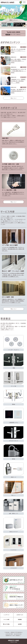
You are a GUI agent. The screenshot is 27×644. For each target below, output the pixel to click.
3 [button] (16, 17)
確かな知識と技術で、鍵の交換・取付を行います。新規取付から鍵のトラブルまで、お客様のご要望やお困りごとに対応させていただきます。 (13, 168)
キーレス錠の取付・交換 (9, 190)
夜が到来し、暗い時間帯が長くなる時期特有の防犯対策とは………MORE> (19, 91)
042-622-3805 (14, 32)
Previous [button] (1, 24)
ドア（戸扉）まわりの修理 (10, 245)
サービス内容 (6, 620)
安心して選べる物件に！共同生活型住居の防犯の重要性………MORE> (19, 61)
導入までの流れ (6, 624)
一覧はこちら (14, 98)
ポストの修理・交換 (8, 297)
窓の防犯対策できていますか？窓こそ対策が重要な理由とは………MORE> (19, 71)
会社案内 (20, 624)
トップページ (6, 615)
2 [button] (14, 17)
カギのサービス (20, 615)
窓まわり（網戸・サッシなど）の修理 (13, 271)
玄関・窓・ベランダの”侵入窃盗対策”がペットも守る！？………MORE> (18, 51)
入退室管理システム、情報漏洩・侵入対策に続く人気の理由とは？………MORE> (19, 81)
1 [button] (11, 17)
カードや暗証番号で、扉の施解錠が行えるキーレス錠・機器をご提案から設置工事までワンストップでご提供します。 (13, 194)
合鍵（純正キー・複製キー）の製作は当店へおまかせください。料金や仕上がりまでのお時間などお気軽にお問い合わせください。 (13, 142)
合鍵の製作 (5, 138)
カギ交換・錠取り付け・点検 (10, 164)
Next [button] (26, 24)
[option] (13, 13)
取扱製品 (20, 620)
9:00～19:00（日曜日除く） (16, 35)
